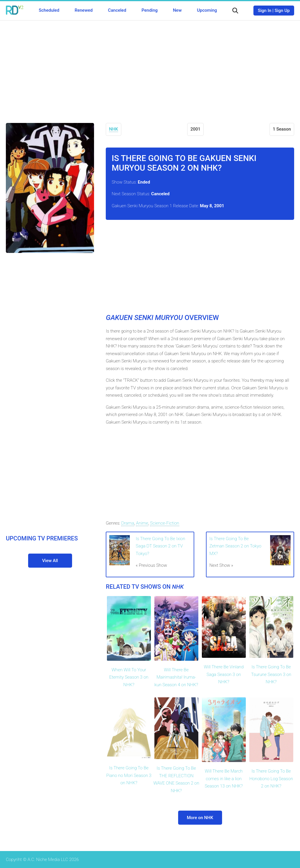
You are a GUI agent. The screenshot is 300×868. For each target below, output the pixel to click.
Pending (150, 10)
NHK (114, 129)
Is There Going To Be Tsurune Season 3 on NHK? (271, 674)
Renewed (84, 10)
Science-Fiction (165, 523)
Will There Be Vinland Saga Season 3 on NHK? (224, 674)
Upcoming (207, 10)
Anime (142, 523)
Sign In (265, 11)
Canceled (117, 10)
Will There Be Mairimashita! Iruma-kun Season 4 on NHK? (176, 677)
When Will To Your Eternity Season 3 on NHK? (129, 677)
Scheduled (49, 10)
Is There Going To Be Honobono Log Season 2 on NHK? (271, 779)
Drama (128, 523)
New (177, 10)
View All (50, 561)
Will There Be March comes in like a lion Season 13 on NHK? (224, 779)
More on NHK (200, 818)
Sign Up (282, 11)
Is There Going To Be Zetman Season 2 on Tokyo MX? (235, 546)
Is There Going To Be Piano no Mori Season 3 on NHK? (129, 775)
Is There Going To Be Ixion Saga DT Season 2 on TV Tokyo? (160, 546)
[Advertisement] (150, 67)
